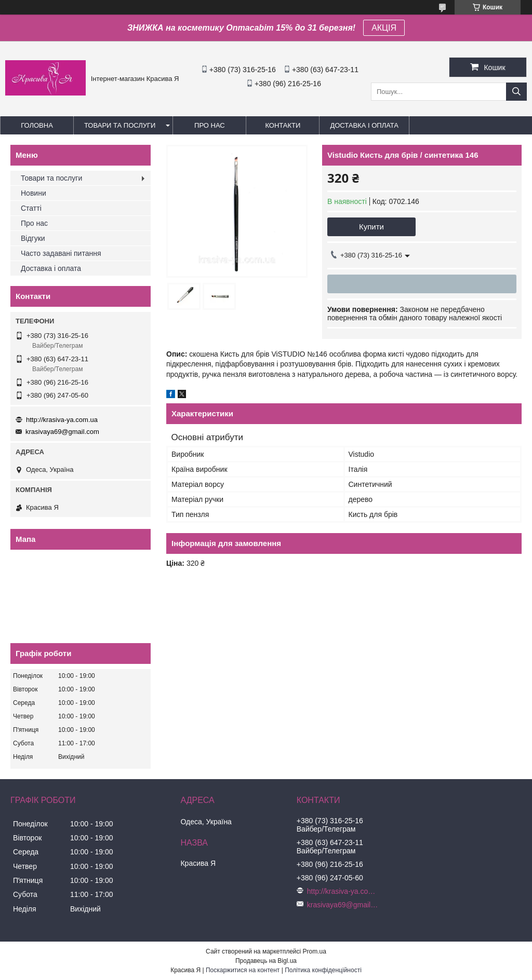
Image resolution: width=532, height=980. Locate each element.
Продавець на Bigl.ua (266, 961)
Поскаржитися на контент (243, 970)
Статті (31, 208)
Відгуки (33, 238)
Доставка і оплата (364, 125)
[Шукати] (516, 92)
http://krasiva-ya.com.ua (62, 420)
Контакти (283, 125)
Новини (34, 193)
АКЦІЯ (384, 28)
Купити (371, 227)
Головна (37, 125)
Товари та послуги (120, 125)
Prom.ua (315, 951)
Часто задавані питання (61, 253)
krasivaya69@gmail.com (62, 432)
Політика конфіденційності (323, 970)
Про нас (210, 125)
